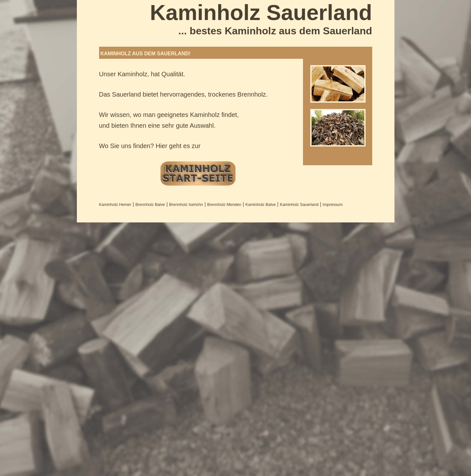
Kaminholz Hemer (115, 204)
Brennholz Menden (224, 204)
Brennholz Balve (150, 204)
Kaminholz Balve (261, 204)
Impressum (333, 204)
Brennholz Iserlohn (186, 204)
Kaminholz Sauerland (299, 204)
